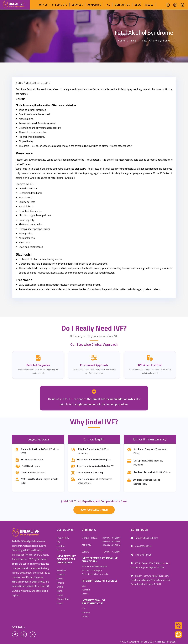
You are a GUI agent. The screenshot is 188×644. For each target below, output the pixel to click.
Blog (138, 5)
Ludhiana (61, 574)
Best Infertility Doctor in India (95, 574)
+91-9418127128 (141, 555)
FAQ (108, 5)
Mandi (60, 590)
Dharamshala (63, 598)
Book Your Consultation (94, 510)
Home (121, 41)
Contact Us (122, 5)
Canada (85, 593)
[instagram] (175, 5)
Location (61, 546)
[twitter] (183, 5)
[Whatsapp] (178, 634)
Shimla (60, 586)
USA (84, 585)
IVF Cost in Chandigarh (92, 570)
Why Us (43, 5)
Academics (94, 5)
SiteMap (61, 550)
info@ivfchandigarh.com (144, 538)
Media (149, 5)
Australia (86, 589)
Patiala (60, 578)
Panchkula (62, 570)
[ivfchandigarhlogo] (14, 4)
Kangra (60, 594)
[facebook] (168, 5)
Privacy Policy (63, 538)
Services (77, 5)
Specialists (60, 5)
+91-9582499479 (141, 546)
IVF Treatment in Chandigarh (95, 566)
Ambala (60, 582)
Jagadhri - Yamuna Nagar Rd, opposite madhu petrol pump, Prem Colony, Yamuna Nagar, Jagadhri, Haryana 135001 (151, 579)
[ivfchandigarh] (26, 533)
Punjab (60, 602)
